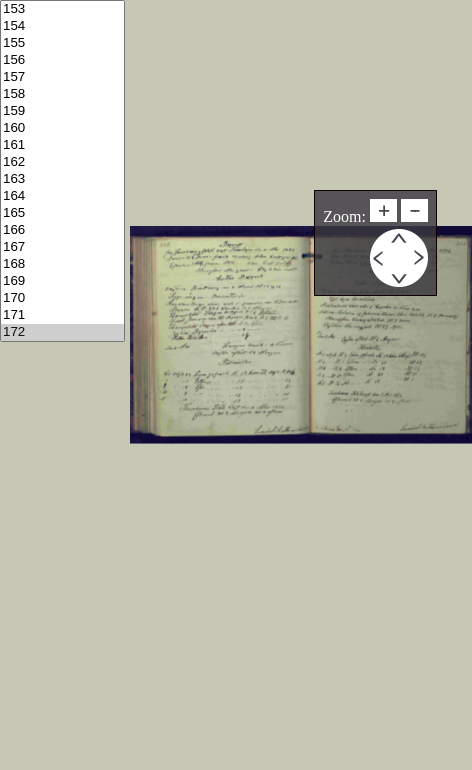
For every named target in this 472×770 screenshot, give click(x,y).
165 (62, 213)
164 (62, 196)
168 (62, 264)
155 (62, 43)
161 (62, 145)
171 (62, 315)
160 (62, 128)
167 (62, 247)
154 (62, 26)
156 (62, 60)
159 (62, 111)
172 (62, 332)
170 (62, 298)
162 (62, 162)
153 (62, 9)
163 (62, 179)
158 (62, 94)
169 (62, 281)
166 (62, 230)
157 (62, 77)
